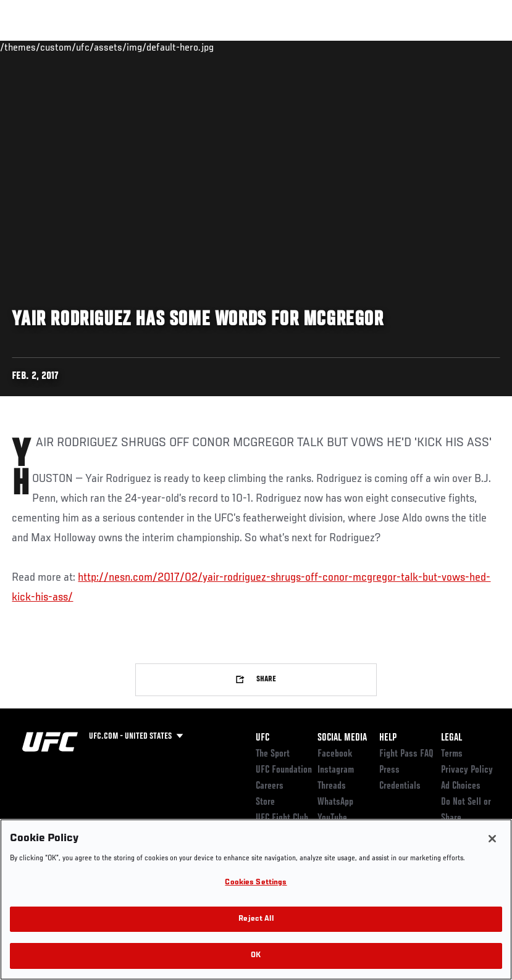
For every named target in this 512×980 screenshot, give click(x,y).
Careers (270, 786)
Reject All (256, 919)
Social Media (342, 738)
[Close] (492, 839)
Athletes (141, 47)
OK (256, 956)
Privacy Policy (467, 770)
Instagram (336, 770)
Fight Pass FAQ (406, 754)
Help (388, 738)
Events (34, 47)
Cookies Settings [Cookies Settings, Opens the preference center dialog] (256, 883)
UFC (262, 738)
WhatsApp (335, 802)
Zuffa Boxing (383, 47)
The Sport (273, 754)
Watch (324, 47)
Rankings (86, 47)
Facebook (335, 754)
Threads (332, 786)
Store (265, 802)
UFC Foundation (284, 770)
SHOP (438, 47)
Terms (452, 754)
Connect (274, 47)
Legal (451, 738)
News (189, 47)
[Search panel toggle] (472, 47)
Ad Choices (461, 786)
